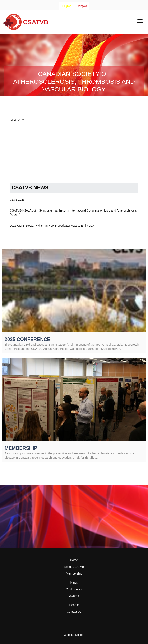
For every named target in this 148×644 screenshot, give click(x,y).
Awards (74, 596)
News (74, 582)
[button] (140, 21)
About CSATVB (74, 567)
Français (82, 6)
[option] (82, 6)
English (67, 6)
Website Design (74, 635)
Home (74, 560)
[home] (24, 23)
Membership (74, 573)
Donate (74, 605)
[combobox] (67, 6)
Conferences (74, 589)
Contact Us (74, 612)
